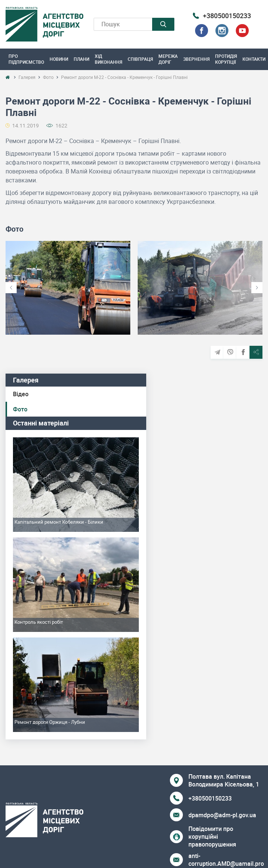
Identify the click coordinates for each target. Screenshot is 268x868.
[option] (68, 288)
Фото (20, 409)
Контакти (254, 59)
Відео (21, 394)
